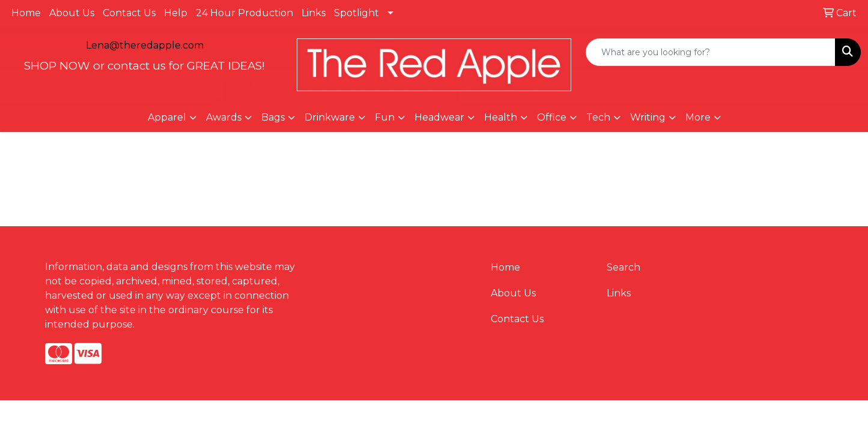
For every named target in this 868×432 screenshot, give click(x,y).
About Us (72, 13)
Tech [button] (598, 117)
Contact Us (129, 13)
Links (314, 13)
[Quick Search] (711, 52)
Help (176, 13)
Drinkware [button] (330, 117)
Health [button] (501, 117)
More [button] (698, 117)
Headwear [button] (439, 117)
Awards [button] (224, 117)
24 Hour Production (244, 13)
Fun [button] (385, 117)
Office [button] (552, 117)
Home (26, 13)
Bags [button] (273, 117)
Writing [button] (648, 117)
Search (624, 267)
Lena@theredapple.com (145, 45)
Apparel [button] (167, 117)
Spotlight (357, 13)
